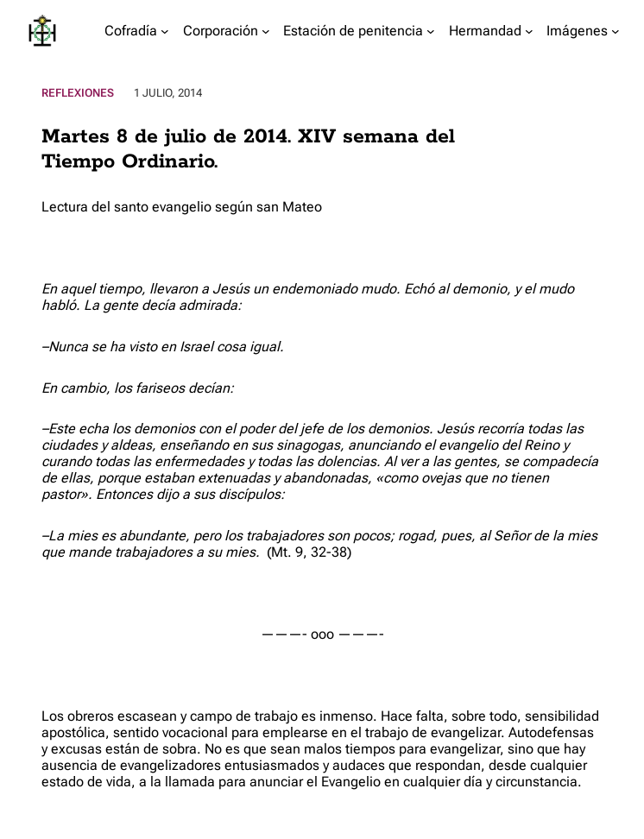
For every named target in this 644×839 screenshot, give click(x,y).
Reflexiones (78, 93)
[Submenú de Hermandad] (529, 31)
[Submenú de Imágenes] (616, 31)
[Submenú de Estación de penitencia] (431, 31)
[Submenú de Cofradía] (165, 31)
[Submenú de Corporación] (266, 31)
